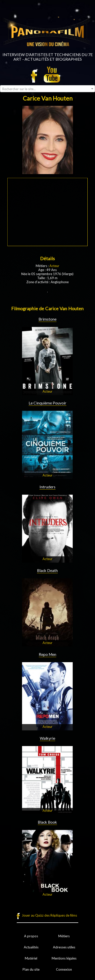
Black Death (47, 570)
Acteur (54, 266)
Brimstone (48, 319)
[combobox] (48, 89)
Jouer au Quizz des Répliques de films (49, 915)
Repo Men (48, 654)
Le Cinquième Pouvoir (48, 403)
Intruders (48, 487)
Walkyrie (48, 738)
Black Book (47, 822)
